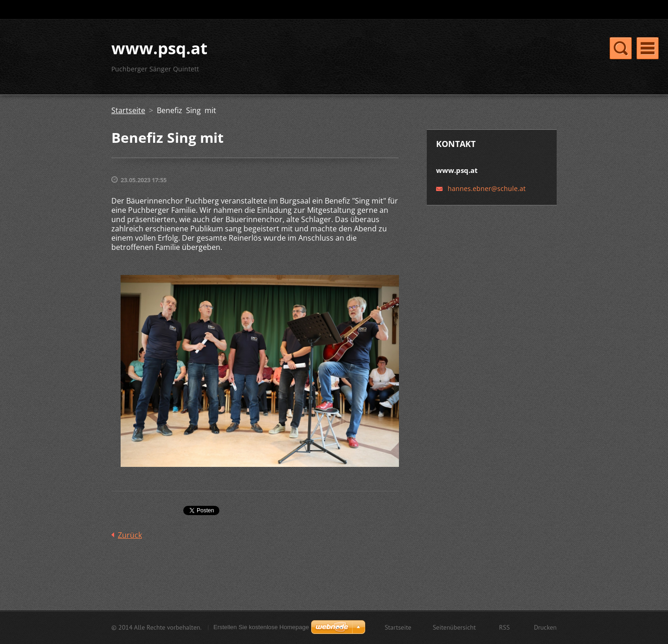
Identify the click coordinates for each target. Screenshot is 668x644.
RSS (504, 628)
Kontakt (407, 58)
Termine (312, 77)
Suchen (549, 10)
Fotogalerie (512, 58)
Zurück (130, 546)
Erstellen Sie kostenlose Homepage (261, 628)
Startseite (314, 58)
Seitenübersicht (454, 628)
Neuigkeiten (457, 58)
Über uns (362, 58)
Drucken (545, 628)
